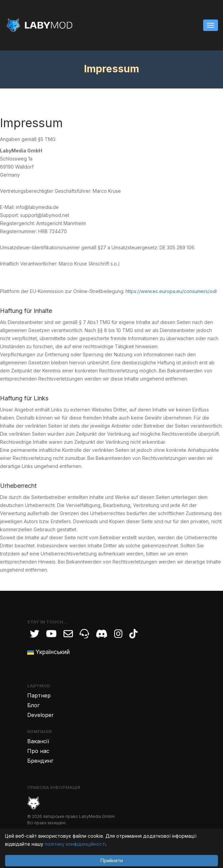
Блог (33, 705)
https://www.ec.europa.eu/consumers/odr (171, 291)
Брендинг (40, 761)
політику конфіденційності (75, 844)
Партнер (39, 695)
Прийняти (112, 860)
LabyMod (39, 686)
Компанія (39, 731)
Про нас (38, 751)
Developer (40, 715)
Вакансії (38, 741)
